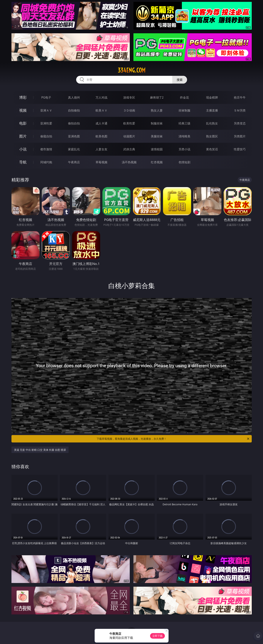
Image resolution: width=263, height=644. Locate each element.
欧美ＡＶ (101, 110)
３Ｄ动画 (129, 110)
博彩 (23, 97)
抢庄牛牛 (240, 97)
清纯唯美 (184, 136)
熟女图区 (212, 136)
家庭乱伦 (74, 149)
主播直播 (212, 110)
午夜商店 (74, 162)
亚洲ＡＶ (46, 110)
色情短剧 (184, 162)
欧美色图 (101, 136)
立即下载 (157, 636)
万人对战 (101, 97)
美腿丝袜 (157, 136)
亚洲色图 (74, 136)
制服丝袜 (157, 123)
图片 (23, 136)
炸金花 (184, 97)
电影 (23, 123)
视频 (23, 110)
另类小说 (184, 149)
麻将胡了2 (157, 97)
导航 (23, 162)
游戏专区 (129, 97)
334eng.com (132, 70)
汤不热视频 (129, 162)
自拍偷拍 (74, 110)
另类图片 (240, 136)
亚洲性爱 (46, 123)
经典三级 (184, 123)
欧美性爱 (129, 123)
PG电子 (46, 97)
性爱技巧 (240, 149)
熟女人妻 (157, 110)
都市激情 (46, 149)
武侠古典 (129, 149)
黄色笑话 (212, 149)
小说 (23, 149)
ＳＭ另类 (240, 110)
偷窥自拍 (46, 136)
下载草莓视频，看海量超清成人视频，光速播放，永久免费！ (173, 439)
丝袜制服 (184, 110)
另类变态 (240, 123)
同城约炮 (46, 162)
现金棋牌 (212, 97)
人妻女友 (101, 149)
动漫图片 (129, 136)
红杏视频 (157, 162)
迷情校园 (157, 149)
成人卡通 (101, 123)
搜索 (180, 80)
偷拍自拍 (74, 123)
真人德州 (74, 97)
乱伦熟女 (212, 123)
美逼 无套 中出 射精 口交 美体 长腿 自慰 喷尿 (40, 450)
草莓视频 (101, 162)
